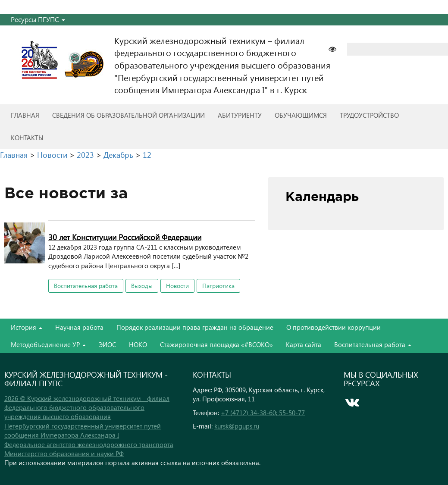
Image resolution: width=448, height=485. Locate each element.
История (27, 327)
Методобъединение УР (48, 344)
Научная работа (79, 327)
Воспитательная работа (86, 286)
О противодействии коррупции (334, 327)
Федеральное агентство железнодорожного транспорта (89, 444)
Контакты (27, 138)
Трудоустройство (369, 115)
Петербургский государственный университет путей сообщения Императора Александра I (83, 430)
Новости (177, 286)
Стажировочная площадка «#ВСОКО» (216, 344)
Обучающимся (301, 115)
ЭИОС (107, 344)
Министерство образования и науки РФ (64, 454)
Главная (25, 115)
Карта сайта (304, 344)
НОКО (138, 344)
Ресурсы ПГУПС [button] (38, 19)
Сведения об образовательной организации (128, 115)
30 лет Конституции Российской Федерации (125, 237)
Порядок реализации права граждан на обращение (195, 327)
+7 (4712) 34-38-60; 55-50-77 (263, 413)
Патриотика (218, 286)
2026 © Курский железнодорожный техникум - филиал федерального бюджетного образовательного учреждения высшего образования (87, 408)
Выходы (142, 286)
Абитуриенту (240, 115)
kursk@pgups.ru (237, 426)
